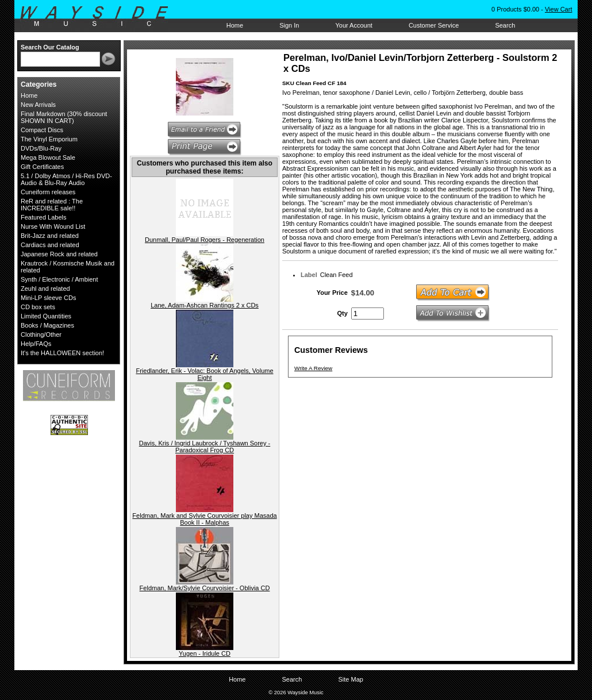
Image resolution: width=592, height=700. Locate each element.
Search (505, 25)
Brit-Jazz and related (50, 236)
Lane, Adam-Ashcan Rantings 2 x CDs (205, 305)
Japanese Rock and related (59, 254)
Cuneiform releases (48, 192)
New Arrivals (38, 105)
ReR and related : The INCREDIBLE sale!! (52, 205)
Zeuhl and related (45, 289)
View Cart (558, 9)
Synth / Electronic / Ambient (59, 279)
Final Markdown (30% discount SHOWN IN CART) (64, 117)
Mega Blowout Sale (48, 157)
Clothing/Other (41, 334)
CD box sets (38, 307)
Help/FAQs (36, 344)
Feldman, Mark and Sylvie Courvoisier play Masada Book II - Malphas (204, 519)
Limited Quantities (46, 316)
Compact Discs (42, 130)
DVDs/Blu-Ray (41, 148)
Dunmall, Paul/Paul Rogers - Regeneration (205, 240)
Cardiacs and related (50, 245)
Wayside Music (100, 17)
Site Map (350, 679)
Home (235, 25)
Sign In (289, 25)
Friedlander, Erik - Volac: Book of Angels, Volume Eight (204, 374)
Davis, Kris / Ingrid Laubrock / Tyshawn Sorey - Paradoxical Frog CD (205, 447)
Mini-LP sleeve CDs (48, 298)
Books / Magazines (47, 325)
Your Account (353, 25)
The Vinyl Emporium (49, 139)
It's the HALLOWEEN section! (62, 353)
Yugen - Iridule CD (205, 653)
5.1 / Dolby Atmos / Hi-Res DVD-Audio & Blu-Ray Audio (66, 179)
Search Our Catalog (50, 47)
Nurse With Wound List (53, 226)
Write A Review (313, 368)
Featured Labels (44, 217)
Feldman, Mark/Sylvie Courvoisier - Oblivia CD (205, 588)
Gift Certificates (42, 167)
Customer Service (434, 25)
